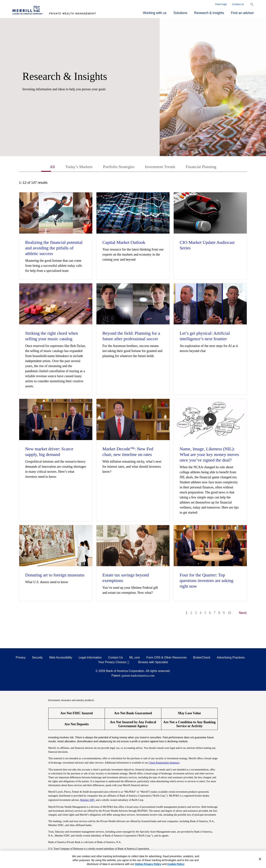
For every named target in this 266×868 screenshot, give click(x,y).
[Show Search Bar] (252, 4)
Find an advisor (242, 13)
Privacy (21, 658)
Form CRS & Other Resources (167, 658)
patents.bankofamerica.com (138, 676)
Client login (221, 4)
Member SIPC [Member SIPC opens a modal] (88, 800)
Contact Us (116, 658)
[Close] (260, 859)
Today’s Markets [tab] (75, 167)
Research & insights (209, 13)
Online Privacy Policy (148, 864)
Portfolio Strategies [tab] (117, 167)
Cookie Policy (176, 864)
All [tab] (46, 167)
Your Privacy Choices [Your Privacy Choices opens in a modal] (112, 663)
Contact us (238, 4)
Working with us (155, 13)
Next (243, 613)
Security (37, 658)
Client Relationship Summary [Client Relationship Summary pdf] (164, 763)
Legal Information (90, 658)
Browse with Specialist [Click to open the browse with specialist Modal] (153, 663)
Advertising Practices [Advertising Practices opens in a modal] (231, 658)
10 (229, 613)
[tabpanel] (133, 400)
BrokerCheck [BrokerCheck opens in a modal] (202, 658)
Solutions (180, 13)
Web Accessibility (61, 658)
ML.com (135, 658)
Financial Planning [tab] (206, 167)
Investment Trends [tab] (162, 167)
